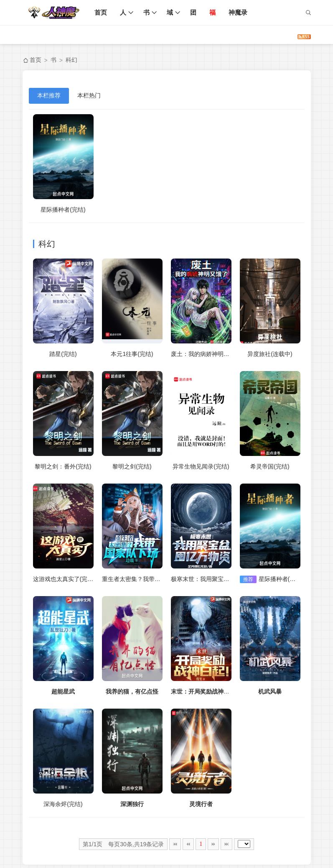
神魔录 (238, 12)
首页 (101, 12)
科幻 (71, 60)
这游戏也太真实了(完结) (64, 579)
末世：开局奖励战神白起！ (206, 691)
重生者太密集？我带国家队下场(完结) (151, 579)
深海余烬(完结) (63, 804)
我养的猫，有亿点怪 (132, 691)
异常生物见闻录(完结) (201, 466)
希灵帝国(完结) (270, 466)
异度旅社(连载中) (270, 354)
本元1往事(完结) (132, 354)
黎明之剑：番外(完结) (63, 466)
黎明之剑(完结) (132, 466)
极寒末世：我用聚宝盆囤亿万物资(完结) (222, 579)
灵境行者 (201, 804)
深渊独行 (132, 804)
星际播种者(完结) (63, 210)
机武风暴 (270, 691)
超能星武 (63, 691)
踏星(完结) (63, 354)
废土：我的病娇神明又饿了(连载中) (217, 354)
